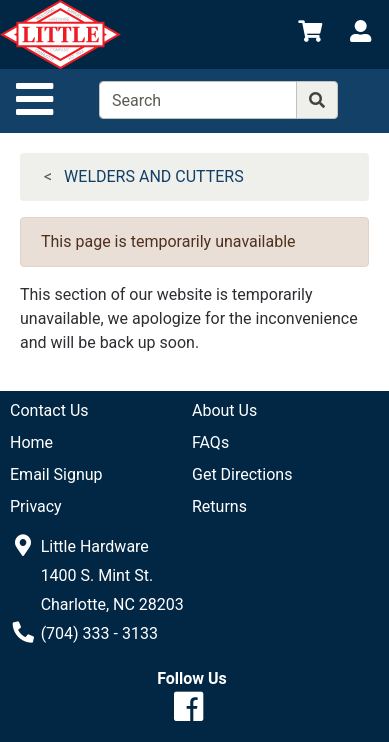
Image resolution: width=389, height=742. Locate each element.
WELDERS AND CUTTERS (154, 176)
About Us (224, 410)
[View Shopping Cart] (310, 34)
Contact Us (49, 410)
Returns (219, 506)
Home (31, 442)
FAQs (210, 442)
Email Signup (56, 474)
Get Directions (242, 474)
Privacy (36, 506)
